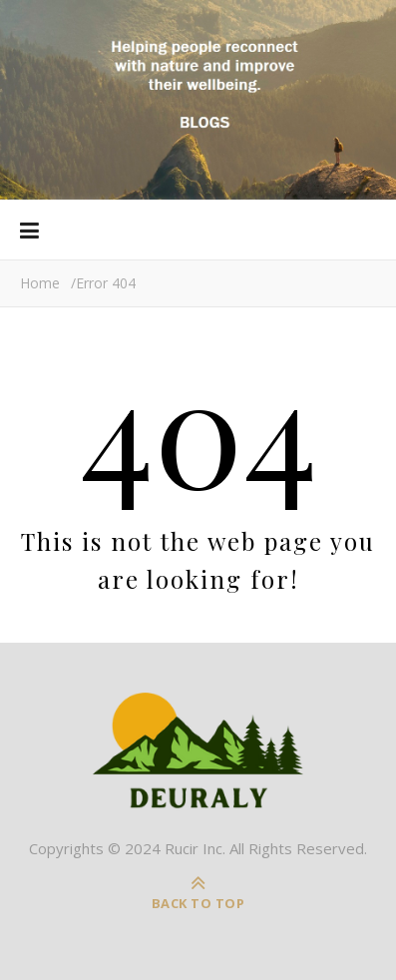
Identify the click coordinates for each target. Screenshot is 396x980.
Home (40, 283)
